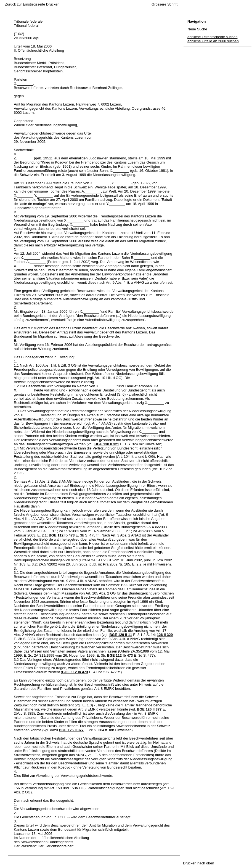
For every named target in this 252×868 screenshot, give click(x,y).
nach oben (206, 863)
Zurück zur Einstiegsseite (25, 4)
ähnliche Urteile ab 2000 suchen (213, 41)
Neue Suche (197, 29)
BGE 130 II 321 (107, 444)
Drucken (53, 4)
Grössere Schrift (165, 4)
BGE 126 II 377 (149, 709)
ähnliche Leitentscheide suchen (212, 37)
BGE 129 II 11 (121, 635)
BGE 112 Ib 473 (62, 535)
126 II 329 (165, 635)
